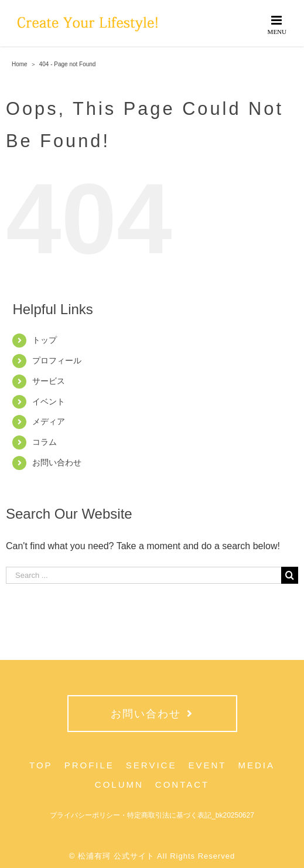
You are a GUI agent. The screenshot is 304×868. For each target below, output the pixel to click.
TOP (41, 765)
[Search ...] (144, 575)
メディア (49, 421)
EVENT (207, 765)
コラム (45, 442)
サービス (49, 381)
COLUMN (119, 784)
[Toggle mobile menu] (278, 24)
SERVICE (151, 765)
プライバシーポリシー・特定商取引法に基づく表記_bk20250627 (152, 815)
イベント (49, 401)
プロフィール (57, 360)
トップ (45, 340)
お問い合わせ (57, 462)
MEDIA (256, 765)
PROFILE (89, 765)
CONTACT (182, 784)
